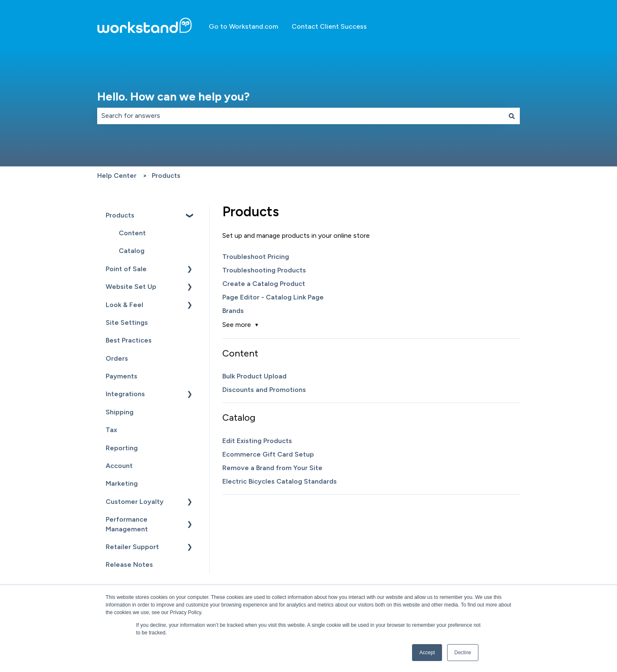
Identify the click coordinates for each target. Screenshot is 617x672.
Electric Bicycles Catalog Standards (280, 481)
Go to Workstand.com (243, 26)
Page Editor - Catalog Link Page (273, 297)
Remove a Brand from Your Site (272, 468)
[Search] (512, 116)
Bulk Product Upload (254, 376)
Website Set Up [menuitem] (131, 287)
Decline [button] (463, 653)
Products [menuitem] (120, 215)
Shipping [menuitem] (120, 412)
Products (166, 175)
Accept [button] (427, 653)
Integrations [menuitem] (125, 394)
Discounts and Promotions (264, 390)
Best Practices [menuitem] (129, 340)
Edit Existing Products (257, 441)
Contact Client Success (329, 26)
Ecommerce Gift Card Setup (268, 454)
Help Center (117, 175)
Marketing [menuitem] (122, 483)
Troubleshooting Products (264, 270)
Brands (233, 311)
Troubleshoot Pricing (256, 257)
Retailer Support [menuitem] (132, 547)
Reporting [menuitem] (122, 448)
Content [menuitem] (132, 233)
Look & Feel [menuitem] (124, 305)
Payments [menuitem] (121, 376)
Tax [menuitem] (111, 430)
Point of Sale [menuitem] (126, 269)
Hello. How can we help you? (173, 97)
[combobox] (300, 116)
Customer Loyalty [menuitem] (135, 502)
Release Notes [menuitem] (129, 565)
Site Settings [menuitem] (127, 322)
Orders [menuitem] (117, 358)
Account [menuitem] (119, 466)
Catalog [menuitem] (132, 251)
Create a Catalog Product (264, 284)
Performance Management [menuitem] (127, 524)
